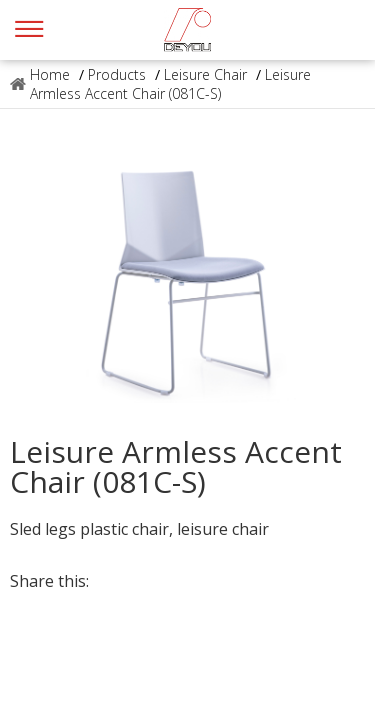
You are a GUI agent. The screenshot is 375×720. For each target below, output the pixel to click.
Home (50, 74)
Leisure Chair (205, 74)
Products (117, 74)
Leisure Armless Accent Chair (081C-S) (170, 84)
